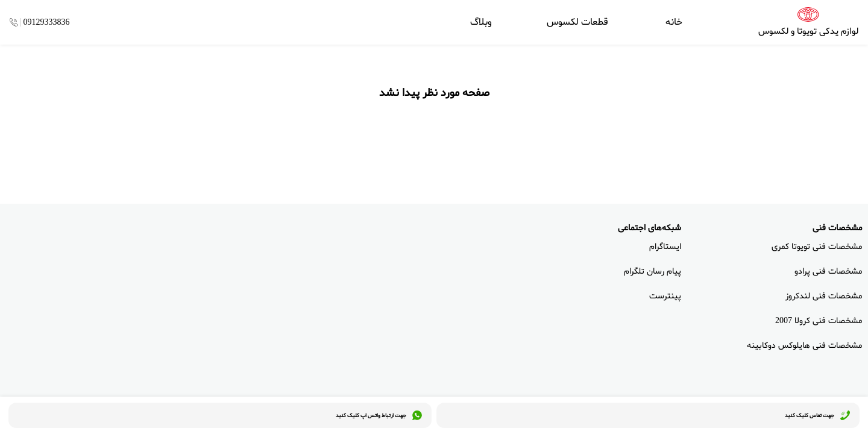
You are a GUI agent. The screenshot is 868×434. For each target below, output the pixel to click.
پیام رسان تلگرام (653, 272)
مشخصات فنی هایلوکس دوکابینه (804, 346)
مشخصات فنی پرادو (828, 272)
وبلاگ (481, 22)
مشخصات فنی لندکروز (824, 296)
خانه (674, 22)
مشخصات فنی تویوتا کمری (817, 247)
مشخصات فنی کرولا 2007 (819, 321)
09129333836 (47, 23)
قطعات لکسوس (577, 22)
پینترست (665, 296)
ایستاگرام (665, 247)
